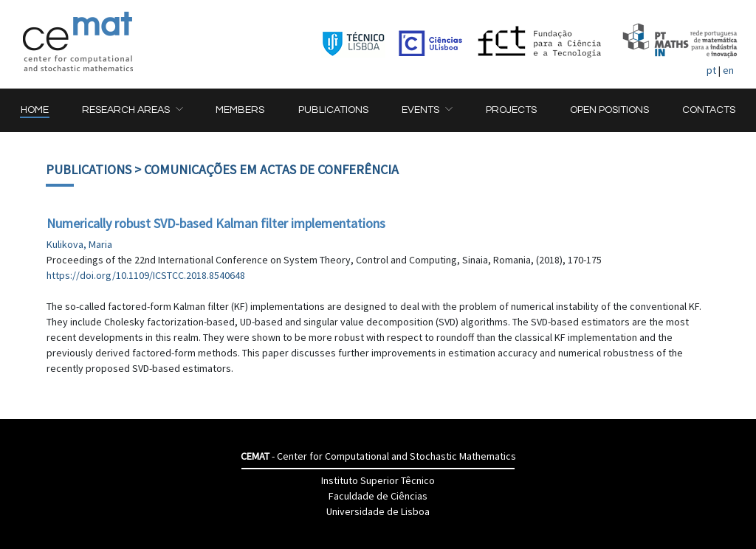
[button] (132, 110)
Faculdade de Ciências (378, 496)
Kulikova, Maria (79, 244)
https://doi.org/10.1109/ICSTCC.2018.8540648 (146, 275)
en (728, 70)
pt (711, 70)
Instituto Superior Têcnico (378, 480)
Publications (89, 169)
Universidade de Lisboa (378, 511)
